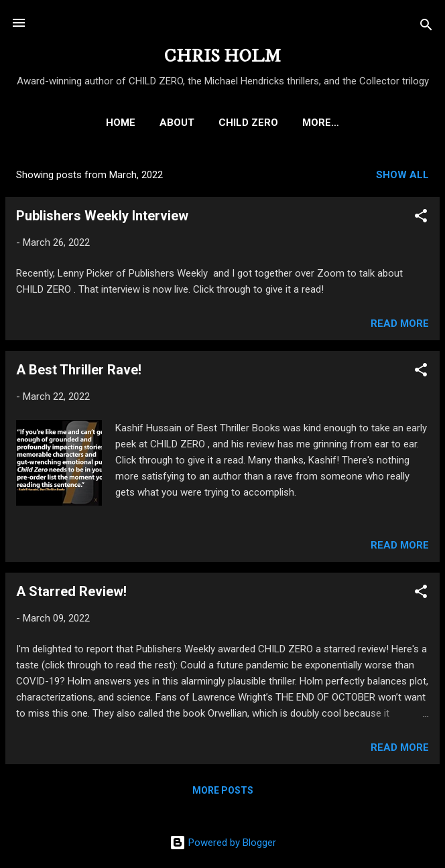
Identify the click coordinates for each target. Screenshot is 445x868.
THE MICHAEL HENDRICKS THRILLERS (321, 123)
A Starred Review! (71, 594)
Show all (402, 177)
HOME (46, 123)
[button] (421, 221)
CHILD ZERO (174, 123)
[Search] (426, 27)
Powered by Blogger (223, 843)
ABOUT (103, 123)
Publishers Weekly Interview (102, 218)
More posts (223, 793)
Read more (400, 326)
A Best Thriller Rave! (79, 372)
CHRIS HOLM (222, 57)
